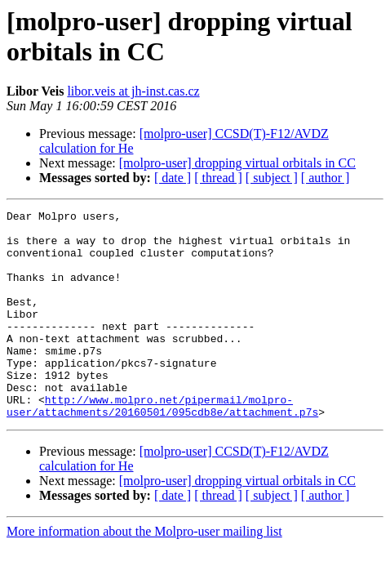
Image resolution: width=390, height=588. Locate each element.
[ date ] (173, 178)
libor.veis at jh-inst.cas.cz (133, 91)
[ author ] (326, 178)
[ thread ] (218, 178)
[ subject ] (272, 178)
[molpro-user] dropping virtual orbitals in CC (237, 163)
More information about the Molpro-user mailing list (144, 573)
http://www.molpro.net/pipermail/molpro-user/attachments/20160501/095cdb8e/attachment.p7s (162, 446)
